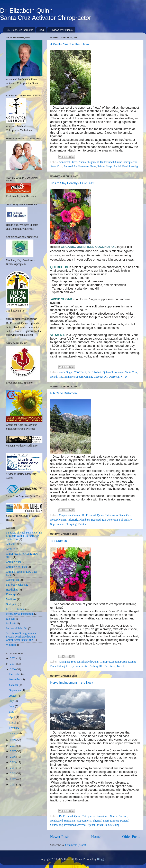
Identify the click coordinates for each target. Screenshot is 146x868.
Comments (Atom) (76, 845)
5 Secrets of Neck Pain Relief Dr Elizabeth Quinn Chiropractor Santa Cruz (24, 536)
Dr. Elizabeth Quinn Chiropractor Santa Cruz (112, 372)
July (12, 701)
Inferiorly (73, 520)
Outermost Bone (87, 166)
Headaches (12, 590)
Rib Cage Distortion (63, 393)
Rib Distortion (110, 520)
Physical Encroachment (106, 821)
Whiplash (11, 645)
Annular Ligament (89, 162)
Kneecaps (11, 594)
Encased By (70, 166)
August (13, 696)
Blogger (101, 859)
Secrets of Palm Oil (17, 628)
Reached (96, 520)
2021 (13, 664)
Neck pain (12, 604)
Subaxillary (125, 520)
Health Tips (57, 377)
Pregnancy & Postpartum (20, 614)
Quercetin (114, 377)
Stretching (114, 825)
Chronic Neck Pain (16, 567)
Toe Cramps (58, 541)
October (14, 685)
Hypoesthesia (84, 821)
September (15, 690)
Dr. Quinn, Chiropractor (20, 30)
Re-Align (134, 166)
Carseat (76, 515)
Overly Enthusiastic (77, 666)
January (14, 733)
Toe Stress (110, 666)
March (13, 723)
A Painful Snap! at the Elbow (70, 44)
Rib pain (11, 619)
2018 (13, 746)
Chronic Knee (14, 562)
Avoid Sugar (66, 372)
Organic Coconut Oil (96, 377)
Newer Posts (60, 837)
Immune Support (74, 377)
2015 (13, 762)
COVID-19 (80, 372)
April (12, 717)
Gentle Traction (119, 816)
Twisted (82, 524)
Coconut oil (12, 580)
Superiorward (58, 524)
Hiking (61, 666)
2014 (13, 768)
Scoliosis (11, 624)
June (12, 706)
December (15, 674)
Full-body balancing (17, 585)
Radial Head (121, 166)
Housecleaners (58, 520)
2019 (13, 740)
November (15, 680)
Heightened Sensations (63, 821)
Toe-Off (121, 666)
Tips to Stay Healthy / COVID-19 (72, 183)
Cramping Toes (67, 662)
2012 (13, 779)
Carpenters (65, 515)
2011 (13, 785)
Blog (41, 30)
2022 (13, 658)
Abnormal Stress (68, 162)
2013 (13, 774)
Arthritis (11, 549)
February (14, 728)
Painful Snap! (105, 166)
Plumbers (85, 520)
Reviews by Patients (61, 30)
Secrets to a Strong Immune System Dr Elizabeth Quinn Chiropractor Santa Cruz (21, 637)
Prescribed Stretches (75, 825)
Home (96, 837)
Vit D (124, 377)
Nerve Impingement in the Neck (72, 683)
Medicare (11, 599)
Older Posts (131, 837)
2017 (13, 751)
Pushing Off (96, 666)
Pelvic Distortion (15, 609)
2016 (13, 757)
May (12, 712)
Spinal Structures (97, 825)
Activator (11, 544)
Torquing (72, 524)
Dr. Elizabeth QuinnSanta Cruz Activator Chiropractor (45, 14)
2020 (13, 670)
